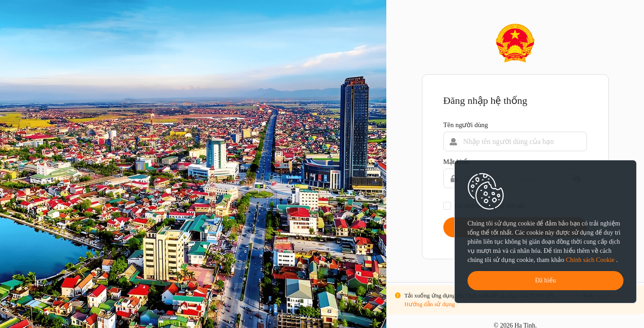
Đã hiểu (545, 280)
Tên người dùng (466, 125)
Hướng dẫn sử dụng (430, 304)
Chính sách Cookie (591, 260)
